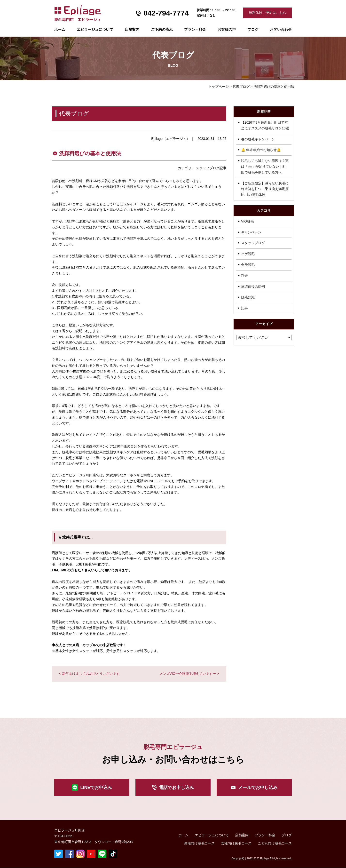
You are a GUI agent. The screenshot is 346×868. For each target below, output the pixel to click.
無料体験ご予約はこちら (267, 13)
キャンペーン (251, 232)
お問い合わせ (281, 29)
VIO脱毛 (247, 221)
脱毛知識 (248, 297)
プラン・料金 (265, 835)
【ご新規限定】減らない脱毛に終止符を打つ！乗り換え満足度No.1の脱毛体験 (265, 189)
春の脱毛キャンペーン (258, 139)
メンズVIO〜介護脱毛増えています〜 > (189, 674)
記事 (244, 308)
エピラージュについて (95, 29)
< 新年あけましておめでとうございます (89, 674)
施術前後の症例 (253, 287)
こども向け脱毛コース (275, 843)
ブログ (253, 29)
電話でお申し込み (176, 788)
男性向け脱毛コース (199, 843)
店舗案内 (132, 29)
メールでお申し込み (258, 788)
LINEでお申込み (96, 788)
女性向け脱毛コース (236, 843)
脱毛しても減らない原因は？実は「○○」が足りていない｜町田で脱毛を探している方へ (265, 167)
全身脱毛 (248, 265)
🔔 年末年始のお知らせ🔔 (261, 150)
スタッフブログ (253, 243)
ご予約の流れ (162, 29)
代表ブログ (241, 87)
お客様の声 (227, 29)
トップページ (219, 87)
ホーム (60, 29)
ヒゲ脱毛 (248, 254)
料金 (244, 276)
